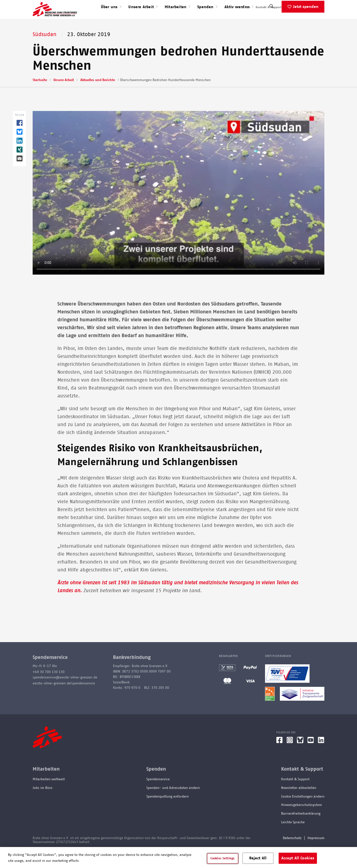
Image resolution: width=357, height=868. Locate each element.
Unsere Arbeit (64, 96)
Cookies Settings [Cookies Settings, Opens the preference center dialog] (223, 858)
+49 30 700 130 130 (49, 688)
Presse (246, 7)
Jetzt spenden (306, 22)
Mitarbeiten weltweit (49, 795)
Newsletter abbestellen (299, 804)
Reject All (258, 858)
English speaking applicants (305, 7)
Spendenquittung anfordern (167, 812)
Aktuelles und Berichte (98, 96)
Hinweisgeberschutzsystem (301, 821)
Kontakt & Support (269, 7)
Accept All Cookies (298, 858)
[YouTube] (311, 758)
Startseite (40, 96)
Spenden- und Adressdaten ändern (173, 804)
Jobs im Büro (43, 804)
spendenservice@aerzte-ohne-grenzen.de (65, 693)
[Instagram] (290, 758)
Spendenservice (158, 795)
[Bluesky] (300, 758)
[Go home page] (55, 17)
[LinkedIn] (321, 758)
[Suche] (271, 23)
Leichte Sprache (293, 838)
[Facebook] (279, 758)
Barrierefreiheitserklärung (301, 829)
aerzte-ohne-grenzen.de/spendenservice (64, 699)
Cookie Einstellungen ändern (303, 812)
